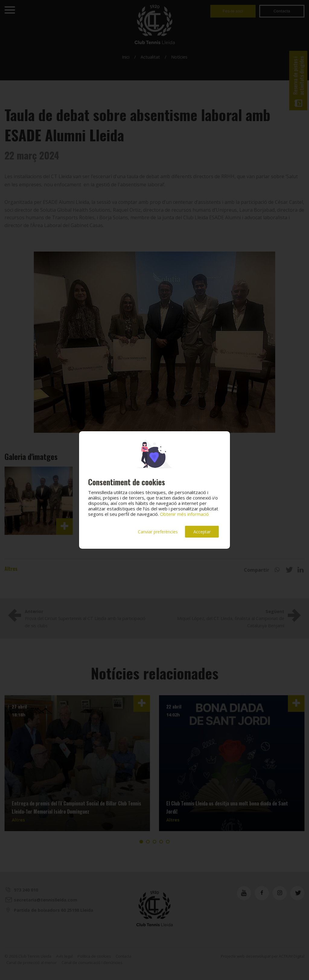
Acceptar (202, 532)
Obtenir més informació (184, 514)
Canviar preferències (158, 532)
